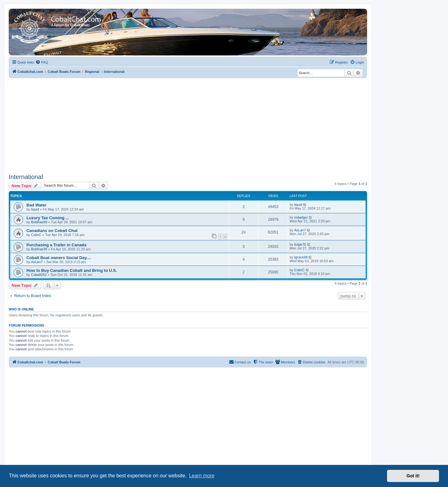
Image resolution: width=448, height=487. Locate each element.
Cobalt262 (39, 275)
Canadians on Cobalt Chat (52, 231)
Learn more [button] (202, 476)
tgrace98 (301, 257)
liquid (35, 209)
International (26, 177)
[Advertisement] (188, 125)
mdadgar (301, 217)
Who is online (21, 309)
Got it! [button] (413, 476)
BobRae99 (39, 222)
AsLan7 (300, 230)
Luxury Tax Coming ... (48, 218)
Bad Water (37, 205)
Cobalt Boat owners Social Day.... (59, 258)
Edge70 (300, 244)
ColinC (36, 235)
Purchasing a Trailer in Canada (56, 245)
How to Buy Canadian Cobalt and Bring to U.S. (72, 270)
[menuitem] (42, 62)
